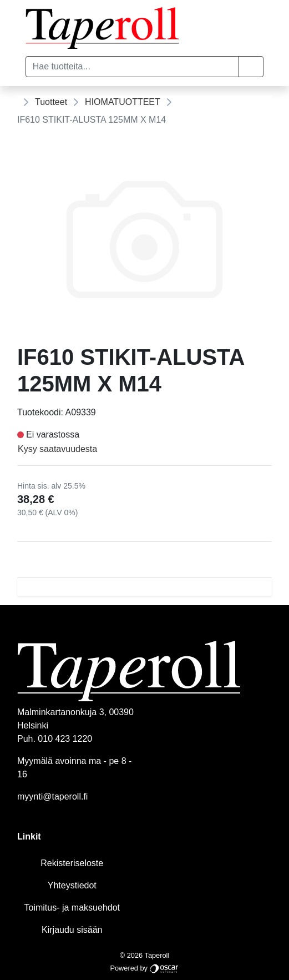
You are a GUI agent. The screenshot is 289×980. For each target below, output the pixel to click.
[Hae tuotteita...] (132, 67)
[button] (251, 67)
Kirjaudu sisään (72, 930)
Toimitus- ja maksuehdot (72, 908)
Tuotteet (51, 102)
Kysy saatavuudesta (57, 449)
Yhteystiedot (72, 885)
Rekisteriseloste (72, 863)
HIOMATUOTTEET (123, 102)
